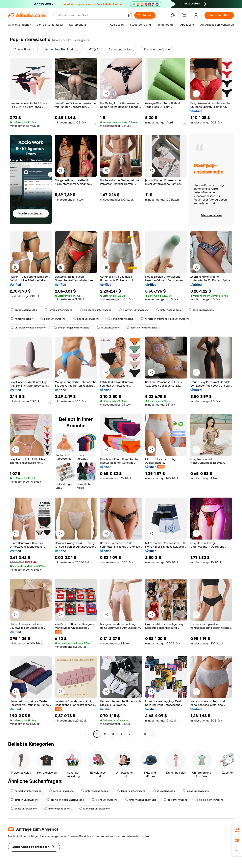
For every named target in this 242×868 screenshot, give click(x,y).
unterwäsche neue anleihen (28, 328)
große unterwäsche (24, 310)
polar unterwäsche (53, 319)
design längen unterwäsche (71, 328)
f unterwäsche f (22, 319)
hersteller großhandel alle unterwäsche (165, 319)
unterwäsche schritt (58, 809)
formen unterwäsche (58, 310)
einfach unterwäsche (25, 800)
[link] (237, 830)
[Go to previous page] (89, 734)
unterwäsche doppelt (95, 791)
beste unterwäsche (24, 809)
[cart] (185, 16)
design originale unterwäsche (65, 800)
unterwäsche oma (169, 310)
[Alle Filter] (22, 49)
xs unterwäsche (108, 328)
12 (145, 734)
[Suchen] (145, 15)
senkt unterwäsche (120, 319)
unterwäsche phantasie (141, 800)
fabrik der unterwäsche (94, 809)
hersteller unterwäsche (142, 328)
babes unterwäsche (86, 319)
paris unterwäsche (201, 310)
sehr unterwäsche (61, 791)
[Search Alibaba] (91, 15)
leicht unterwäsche (105, 800)
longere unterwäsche (131, 791)
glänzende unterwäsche (96, 310)
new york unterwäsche (134, 310)
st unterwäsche (164, 791)
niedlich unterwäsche (209, 800)
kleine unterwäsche (196, 791)
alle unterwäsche (176, 800)
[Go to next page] (153, 734)
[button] (130, 15)
